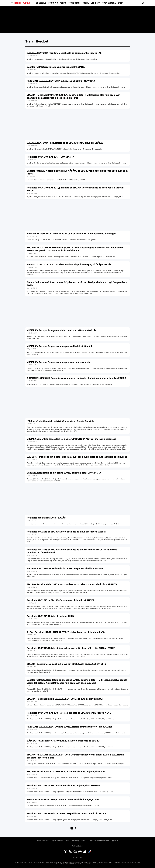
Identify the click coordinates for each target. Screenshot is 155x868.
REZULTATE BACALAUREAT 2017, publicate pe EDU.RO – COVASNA (61, 81)
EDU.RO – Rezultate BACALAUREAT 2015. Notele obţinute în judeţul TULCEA (66, 772)
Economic (53, 3)
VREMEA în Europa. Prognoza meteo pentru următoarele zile (59, 362)
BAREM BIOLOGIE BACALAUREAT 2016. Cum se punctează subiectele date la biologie (71, 234)
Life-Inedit (96, 3)
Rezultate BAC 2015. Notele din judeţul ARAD (50, 616)
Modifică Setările (77, 846)
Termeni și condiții (79, 841)
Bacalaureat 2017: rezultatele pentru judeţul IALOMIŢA (56, 67)
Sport (121, 3)
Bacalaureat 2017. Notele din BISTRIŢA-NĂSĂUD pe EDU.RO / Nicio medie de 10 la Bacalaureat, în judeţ (77, 172)
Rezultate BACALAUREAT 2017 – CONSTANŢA (51, 157)
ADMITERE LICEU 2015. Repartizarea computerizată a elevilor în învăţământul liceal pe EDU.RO (76, 378)
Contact (115, 841)
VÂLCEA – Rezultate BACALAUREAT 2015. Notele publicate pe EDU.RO (63, 741)
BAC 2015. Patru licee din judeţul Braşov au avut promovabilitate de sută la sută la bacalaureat (77, 457)
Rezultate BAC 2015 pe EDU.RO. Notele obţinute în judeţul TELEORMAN (64, 786)
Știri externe (74, 3)
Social (86, 3)
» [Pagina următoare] (83, 828)
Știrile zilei (41, 3)
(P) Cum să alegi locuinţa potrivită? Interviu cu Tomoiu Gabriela (60, 421)
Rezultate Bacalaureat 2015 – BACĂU (46, 518)
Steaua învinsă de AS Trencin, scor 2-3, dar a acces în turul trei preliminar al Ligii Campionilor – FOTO (77, 284)
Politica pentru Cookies (61, 841)
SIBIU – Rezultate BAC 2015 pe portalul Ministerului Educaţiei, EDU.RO (63, 800)
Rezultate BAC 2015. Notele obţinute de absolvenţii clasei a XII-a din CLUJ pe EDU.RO (71, 648)
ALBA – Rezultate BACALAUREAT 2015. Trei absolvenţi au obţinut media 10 (66, 632)
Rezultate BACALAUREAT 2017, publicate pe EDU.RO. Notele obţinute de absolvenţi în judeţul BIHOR (75, 189)
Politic (63, 3)
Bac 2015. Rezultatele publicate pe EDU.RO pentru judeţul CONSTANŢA (64, 473)
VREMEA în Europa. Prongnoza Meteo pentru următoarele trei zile (62, 330)
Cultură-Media (109, 3)
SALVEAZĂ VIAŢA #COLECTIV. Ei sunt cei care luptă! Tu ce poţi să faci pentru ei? (69, 264)
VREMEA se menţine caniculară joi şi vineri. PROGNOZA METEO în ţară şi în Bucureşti (72, 439)
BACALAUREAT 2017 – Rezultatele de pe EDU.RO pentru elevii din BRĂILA (65, 143)
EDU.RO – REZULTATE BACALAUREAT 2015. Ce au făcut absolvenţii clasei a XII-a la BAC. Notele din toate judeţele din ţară (76, 756)
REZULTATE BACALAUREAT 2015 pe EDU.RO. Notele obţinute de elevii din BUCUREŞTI (71, 727)
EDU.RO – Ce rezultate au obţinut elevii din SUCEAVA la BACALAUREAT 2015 (66, 664)
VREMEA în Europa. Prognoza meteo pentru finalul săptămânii (60, 346)
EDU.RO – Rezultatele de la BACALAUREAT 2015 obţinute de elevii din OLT (65, 699)
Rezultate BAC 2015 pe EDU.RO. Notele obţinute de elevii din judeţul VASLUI (66, 532)
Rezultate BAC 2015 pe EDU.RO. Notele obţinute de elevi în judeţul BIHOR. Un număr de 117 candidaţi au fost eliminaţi (74, 551)
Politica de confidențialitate (99, 841)
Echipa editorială (43, 841)
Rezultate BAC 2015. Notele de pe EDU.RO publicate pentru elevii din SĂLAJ (66, 814)
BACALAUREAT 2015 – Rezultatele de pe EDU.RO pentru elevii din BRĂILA (65, 568)
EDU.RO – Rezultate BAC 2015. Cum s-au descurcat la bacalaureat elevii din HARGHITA (72, 584)
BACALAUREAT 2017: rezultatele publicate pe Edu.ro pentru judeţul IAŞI (65, 53)
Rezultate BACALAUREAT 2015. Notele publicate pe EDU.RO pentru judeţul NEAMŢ (70, 713)
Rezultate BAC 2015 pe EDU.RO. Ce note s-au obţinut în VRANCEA (61, 600)
